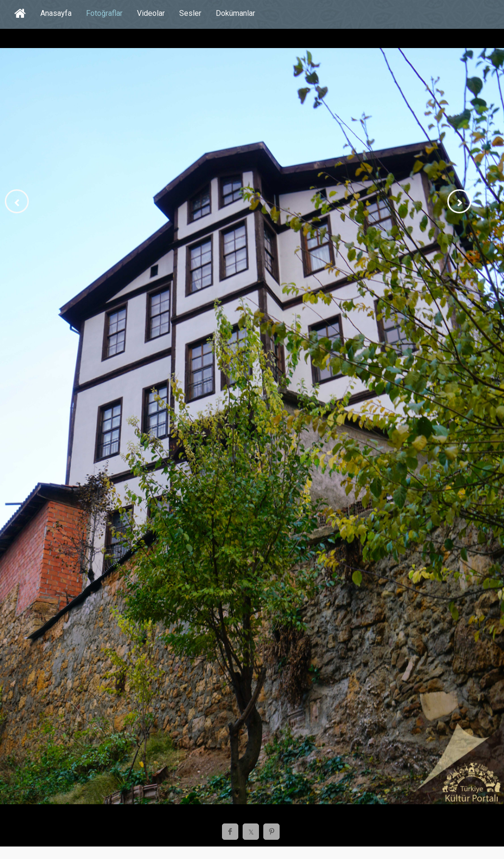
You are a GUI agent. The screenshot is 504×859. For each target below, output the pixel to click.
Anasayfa (56, 13)
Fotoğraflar (104, 13)
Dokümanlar (235, 13)
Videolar (151, 13)
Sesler (190, 13)
